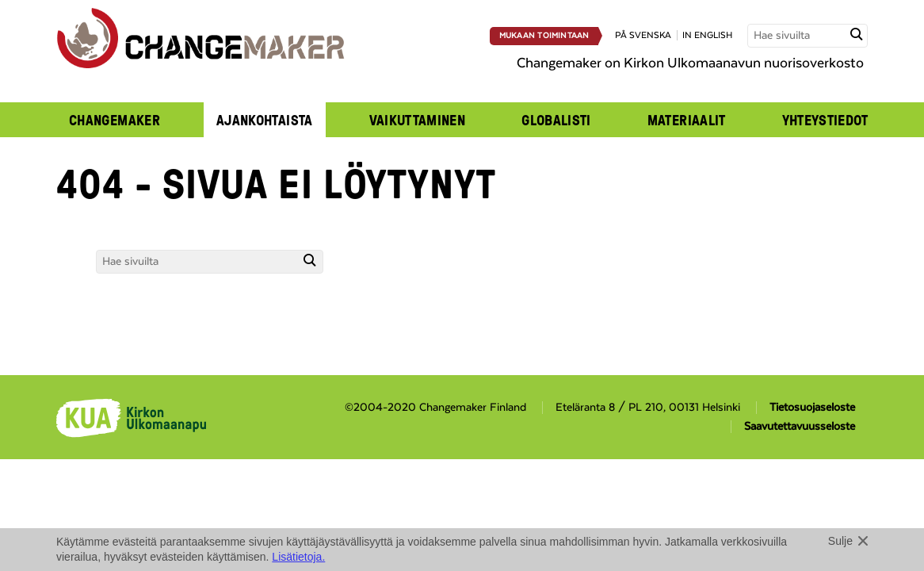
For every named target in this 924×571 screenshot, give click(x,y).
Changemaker (115, 120)
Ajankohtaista (265, 120)
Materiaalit (687, 120)
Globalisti (556, 120)
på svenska (643, 35)
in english (707, 35)
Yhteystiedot (825, 120)
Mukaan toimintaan (544, 36)
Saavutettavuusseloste (800, 427)
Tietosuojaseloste (812, 408)
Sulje (840, 541)
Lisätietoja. (298, 557)
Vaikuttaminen (418, 120)
